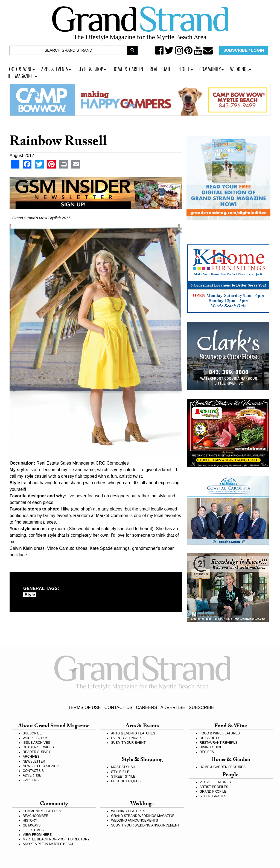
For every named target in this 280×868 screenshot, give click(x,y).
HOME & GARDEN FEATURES (223, 767)
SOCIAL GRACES (213, 796)
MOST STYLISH (123, 767)
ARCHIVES (31, 757)
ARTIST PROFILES (214, 787)
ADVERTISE (173, 708)
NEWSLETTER (34, 761)
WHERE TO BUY (35, 738)
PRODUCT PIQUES (126, 781)
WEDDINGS (241, 68)
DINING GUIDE (211, 747)
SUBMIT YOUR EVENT (128, 743)
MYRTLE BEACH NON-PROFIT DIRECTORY (56, 839)
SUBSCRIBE (201, 708)
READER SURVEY (37, 752)
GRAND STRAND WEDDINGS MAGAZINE (143, 816)
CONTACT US (119, 708)
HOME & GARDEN (128, 68)
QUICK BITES (210, 738)
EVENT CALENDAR (126, 738)
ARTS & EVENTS (56, 68)
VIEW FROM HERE (37, 835)
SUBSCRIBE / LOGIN (244, 50)
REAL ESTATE (160, 68)
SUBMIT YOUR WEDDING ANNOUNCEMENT (145, 825)
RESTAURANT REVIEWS (219, 743)
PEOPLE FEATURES (215, 782)
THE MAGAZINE (22, 75)
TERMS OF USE (84, 708)
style (30, 595)
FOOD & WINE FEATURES (220, 733)
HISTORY (30, 820)
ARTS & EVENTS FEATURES (133, 733)
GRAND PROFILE (213, 792)
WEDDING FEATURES (128, 811)
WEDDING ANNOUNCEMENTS (134, 820)
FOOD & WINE (21, 68)
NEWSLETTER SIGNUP (41, 766)
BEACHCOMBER (36, 816)
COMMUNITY (212, 68)
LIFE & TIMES (33, 830)
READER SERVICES (38, 747)
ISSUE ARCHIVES (36, 743)
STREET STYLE (123, 777)
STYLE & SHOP (92, 68)
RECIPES (207, 752)
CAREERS (146, 708)
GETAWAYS (32, 825)
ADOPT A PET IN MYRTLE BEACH (49, 844)
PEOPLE (185, 68)
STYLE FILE (120, 772)
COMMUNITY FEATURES (42, 811)
